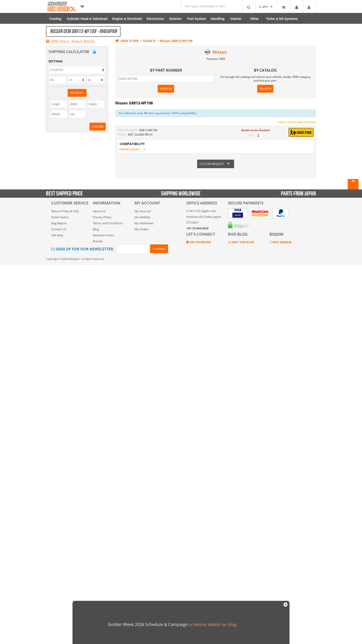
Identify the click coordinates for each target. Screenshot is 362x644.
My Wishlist (142, 217)
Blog (96, 229)
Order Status (60, 217)
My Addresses (144, 223)
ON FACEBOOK (200, 242)
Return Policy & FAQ (65, 211)
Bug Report (59, 223)
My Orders (142, 229)
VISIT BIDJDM (281, 242)
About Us (99, 211)
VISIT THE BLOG (242, 242)
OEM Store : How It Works (70, 41)
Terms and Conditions (108, 223)
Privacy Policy (102, 217)
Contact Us (59, 229)
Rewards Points (103, 235)
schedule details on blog (213, 624)
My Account (143, 211)
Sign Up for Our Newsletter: (83, 249)
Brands (98, 241)
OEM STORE (127, 41)
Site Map (57, 235)
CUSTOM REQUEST (216, 164)
